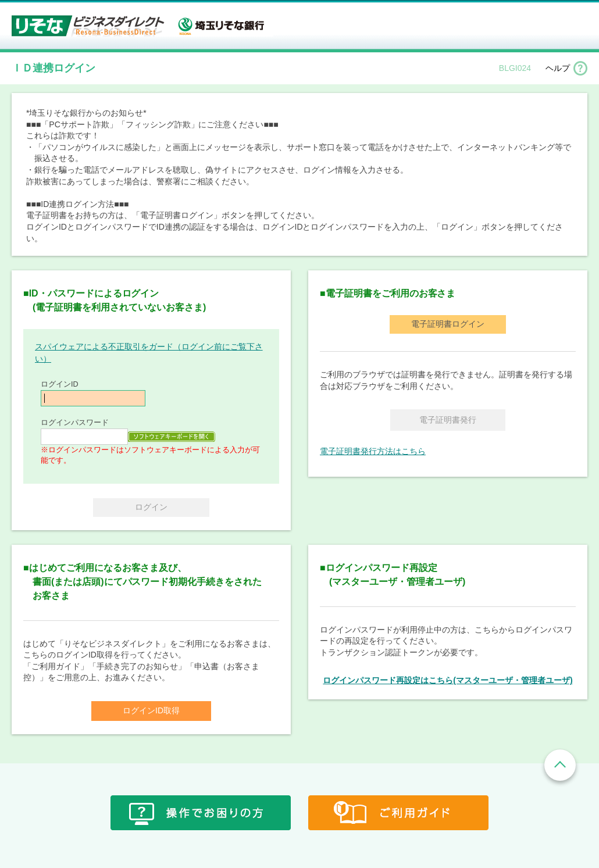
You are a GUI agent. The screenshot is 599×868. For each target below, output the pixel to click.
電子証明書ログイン (448, 324)
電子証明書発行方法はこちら (373, 451)
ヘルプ (558, 68)
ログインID (60, 384)
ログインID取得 (151, 710)
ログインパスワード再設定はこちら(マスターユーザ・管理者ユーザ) (448, 680)
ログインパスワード (75, 423)
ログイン (151, 507)
